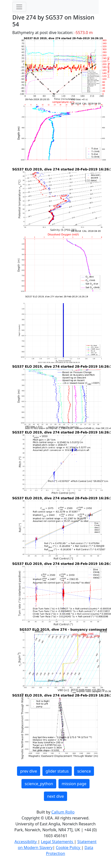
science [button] (84, 771)
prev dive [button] (29, 771)
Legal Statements (57, 842)
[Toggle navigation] (19, 7)
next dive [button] (55, 796)
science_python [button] (39, 784)
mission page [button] (74, 784)
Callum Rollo (63, 812)
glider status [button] (57, 771)
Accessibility (26, 842)
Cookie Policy (68, 848)
